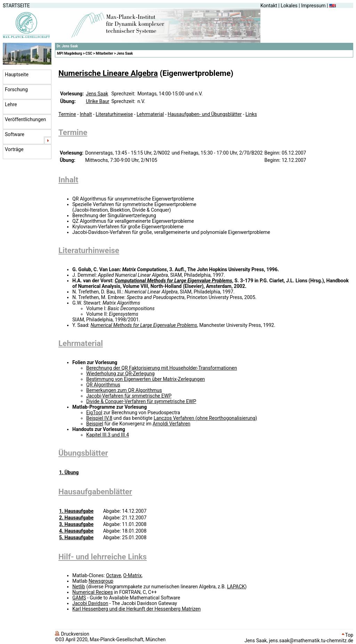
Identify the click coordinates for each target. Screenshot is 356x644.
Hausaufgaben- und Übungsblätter (205, 114)
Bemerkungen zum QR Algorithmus (124, 390)
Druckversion (72, 634)
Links (251, 114)
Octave (114, 575)
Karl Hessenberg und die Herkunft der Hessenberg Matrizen (136, 609)
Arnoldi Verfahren (172, 424)
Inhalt (86, 114)
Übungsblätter (83, 453)
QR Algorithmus (103, 385)
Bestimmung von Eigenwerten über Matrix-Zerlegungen (145, 379)
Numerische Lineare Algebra (108, 73)
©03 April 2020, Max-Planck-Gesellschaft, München (110, 639)
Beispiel (95, 424)
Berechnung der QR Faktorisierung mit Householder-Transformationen (162, 368)
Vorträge (14, 149)
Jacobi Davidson (90, 603)
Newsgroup (101, 581)
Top (347, 635)
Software (15, 134)
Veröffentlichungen (25, 119)
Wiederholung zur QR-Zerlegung (120, 374)
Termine (67, 114)
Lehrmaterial (150, 114)
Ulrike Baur (98, 101)
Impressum (313, 6)
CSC (89, 53)
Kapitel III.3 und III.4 (108, 435)
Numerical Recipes (93, 592)
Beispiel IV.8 (99, 418)
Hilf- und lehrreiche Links (103, 557)
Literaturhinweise (114, 114)
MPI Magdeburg (70, 53)
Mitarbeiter (105, 53)
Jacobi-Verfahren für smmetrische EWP (129, 396)
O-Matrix (132, 575)
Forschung (16, 89)
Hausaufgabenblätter (95, 492)
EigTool (94, 413)
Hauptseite (17, 74)
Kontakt (269, 6)
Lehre (11, 104)
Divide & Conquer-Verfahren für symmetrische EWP (141, 401)
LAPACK (236, 587)
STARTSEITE (16, 6)
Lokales (289, 6)
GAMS (79, 598)
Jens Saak (125, 53)
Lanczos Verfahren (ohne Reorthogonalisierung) (205, 418)
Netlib (79, 587)
